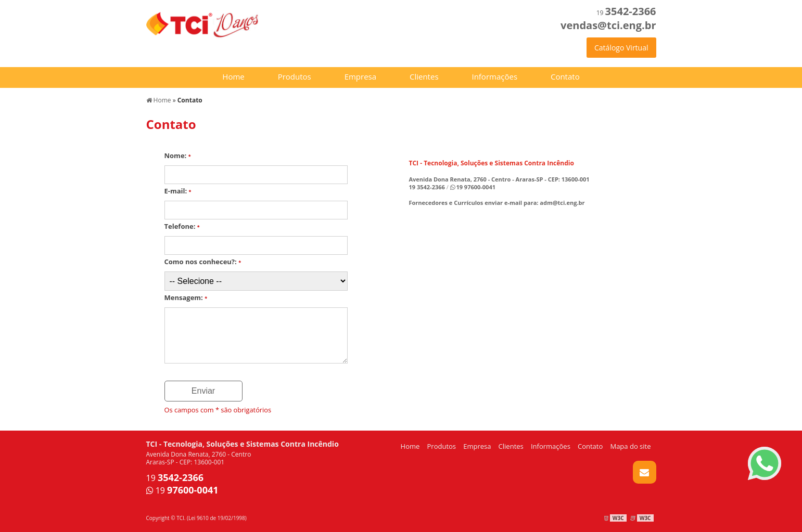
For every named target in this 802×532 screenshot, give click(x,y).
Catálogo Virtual (621, 48)
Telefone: (182, 226)
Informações (494, 76)
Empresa (360, 76)
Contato (565, 76)
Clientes (424, 76)
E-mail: (178, 191)
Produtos (295, 76)
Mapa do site (630, 446)
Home (233, 76)
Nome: (178, 155)
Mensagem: (186, 297)
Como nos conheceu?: (203, 262)
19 (626, 13)
